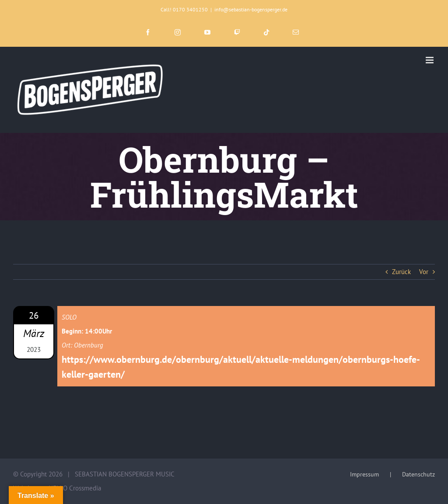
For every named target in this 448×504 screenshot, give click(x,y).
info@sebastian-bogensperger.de (251, 9)
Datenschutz (418, 474)
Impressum (364, 474)
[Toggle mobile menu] (430, 60)
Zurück (401, 272)
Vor (424, 272)
